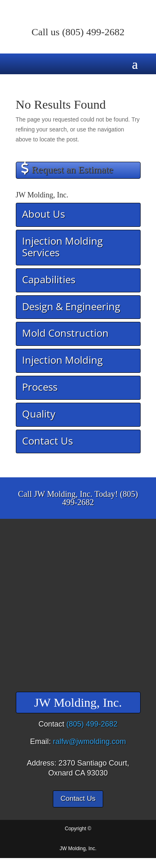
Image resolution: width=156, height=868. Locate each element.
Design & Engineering (71, 306)
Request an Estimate (72, 170)
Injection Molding (62, 360)
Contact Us (47, 441)
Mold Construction (65, 333)
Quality (39, 414)
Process (40, 387)
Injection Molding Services (62, 247)
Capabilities (49, 279)
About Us (43, 214)
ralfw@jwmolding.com (89, 742)
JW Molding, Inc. (78, 849)
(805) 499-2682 (93, 32)
